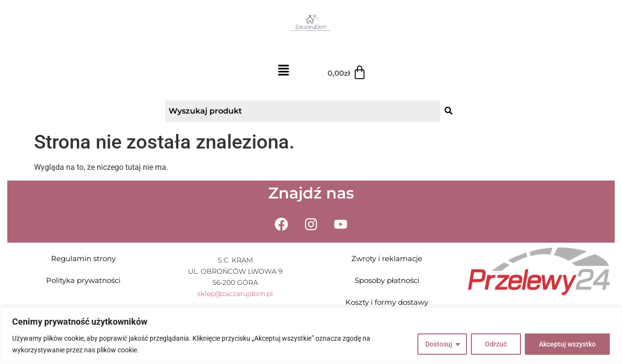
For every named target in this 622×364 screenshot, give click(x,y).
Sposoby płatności (387, 280)
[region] (311, 336)
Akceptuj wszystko (567, 344)
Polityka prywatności (83, 280)
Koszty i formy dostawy (387, 302)
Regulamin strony (83, 258)
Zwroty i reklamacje (387, 258)
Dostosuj (439, 344)
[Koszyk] (347, 73)
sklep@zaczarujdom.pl (235, 294)
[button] (284, 71)
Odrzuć (496, 344)
